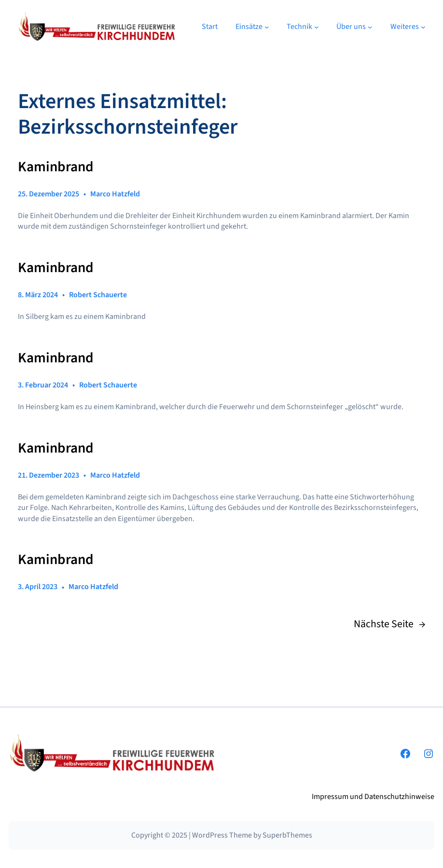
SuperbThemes (287, 835)
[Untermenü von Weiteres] (423, 27)
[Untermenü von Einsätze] (267, 27)
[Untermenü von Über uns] (370, 27)
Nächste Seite (389, 624)
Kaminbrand (56, 167)
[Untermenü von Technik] (317, 27)
